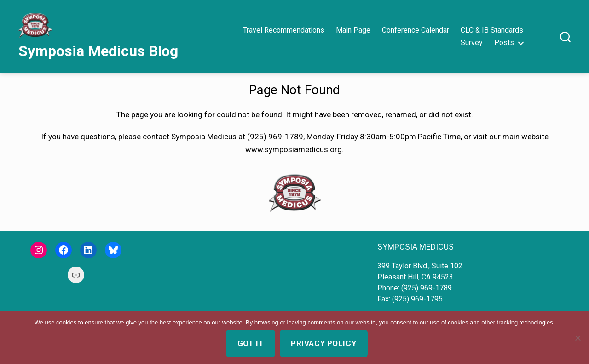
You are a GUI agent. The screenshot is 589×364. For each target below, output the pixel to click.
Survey (472, 43)
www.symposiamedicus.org (294, 149)
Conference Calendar (416, 30)
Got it (251, 343)
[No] (577, 338)
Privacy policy (323, 343)
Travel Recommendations (284, 30)
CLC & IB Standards (492, 30)
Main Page (353, 30)
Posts (504, 43)
